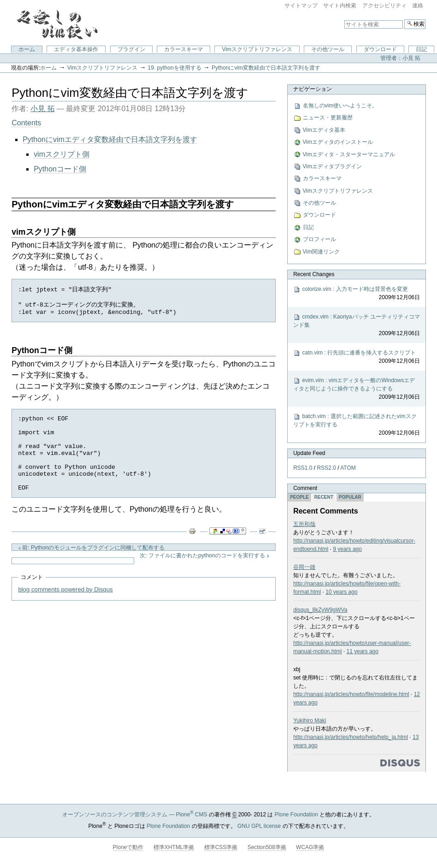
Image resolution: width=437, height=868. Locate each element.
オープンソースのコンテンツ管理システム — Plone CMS (135, 815)
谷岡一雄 (304, 567)
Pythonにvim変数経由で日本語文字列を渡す (266, 68)
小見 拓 (42, 109)
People (299, 497)
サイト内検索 (340, 6)
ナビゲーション (313, 89)
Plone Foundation (296, 815)
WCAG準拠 (310, 847)
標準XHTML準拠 (174, 847)
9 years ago (347, 549)
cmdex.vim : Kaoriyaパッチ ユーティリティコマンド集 (357, 325)
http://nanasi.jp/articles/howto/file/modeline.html (351, 694)
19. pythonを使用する (175, 68)
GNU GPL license (259, 826)
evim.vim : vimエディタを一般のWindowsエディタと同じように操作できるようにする (357, 389)
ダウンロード (380, 49)
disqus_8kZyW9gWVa (320, 610)
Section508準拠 (267, 847)
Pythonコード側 (60, 169)
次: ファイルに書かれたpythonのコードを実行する (205, 574)
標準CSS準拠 (221, 847)
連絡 (418, 6)
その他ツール (328, 49)
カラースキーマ (183, 49)
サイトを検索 (344, 19)
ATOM (348, 468)
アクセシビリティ (384, 6)
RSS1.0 (303, 468)
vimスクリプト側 (62, 154)
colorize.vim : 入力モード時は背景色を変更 (357, 294)
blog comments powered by (65, 608)
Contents (26, 123)
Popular (350, 497)
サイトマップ (301, 6)
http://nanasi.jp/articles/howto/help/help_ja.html (351, 737)
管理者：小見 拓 (400, 58)
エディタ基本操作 (76, 49)
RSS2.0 (327, 468)
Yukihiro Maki (310, 720)
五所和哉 (304, 524)
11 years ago (363, 651)
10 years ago (341, 592)
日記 (421, 49)
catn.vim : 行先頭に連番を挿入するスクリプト (357, 357)
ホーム (27, 49)
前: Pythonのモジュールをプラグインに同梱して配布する (92, 567)
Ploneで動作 (128, 847)
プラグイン (131, 49)
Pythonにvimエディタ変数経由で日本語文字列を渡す (110, 139)
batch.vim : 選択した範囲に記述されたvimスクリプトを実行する (357, 425)
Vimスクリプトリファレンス (257, 49)
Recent (324, 497)
